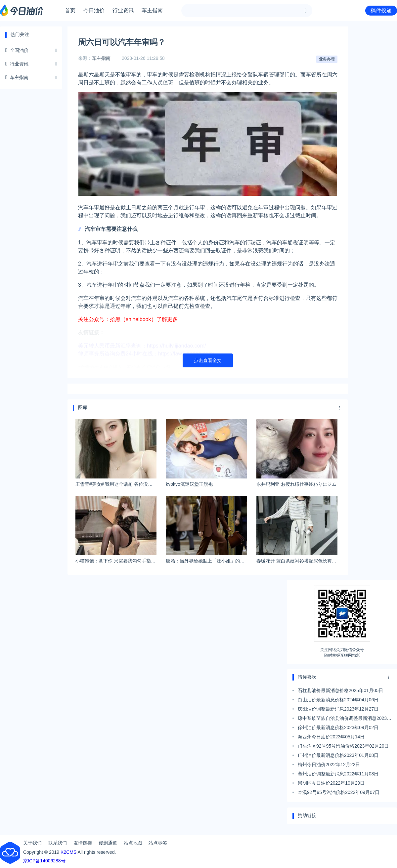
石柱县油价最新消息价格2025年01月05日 (340, 690)
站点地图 (133, 843)
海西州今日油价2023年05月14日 (331, 737)
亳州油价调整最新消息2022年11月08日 (338, 774)
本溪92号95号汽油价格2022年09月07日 (339, 792)
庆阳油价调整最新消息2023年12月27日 (338, 709)
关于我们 (32, 843)
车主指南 (152, 10)
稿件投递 (381, 10)
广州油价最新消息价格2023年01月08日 (338, 755)
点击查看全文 (208, 360)
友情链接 (83, 843)
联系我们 (58, 843)
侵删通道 (108, 843)
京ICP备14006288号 (44, 861)
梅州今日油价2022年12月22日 (329, 765)
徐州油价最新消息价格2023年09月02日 (338, 727)
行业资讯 (123, 10)
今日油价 (94, 10)
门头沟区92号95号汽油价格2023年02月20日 (343, 746)
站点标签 (158, 843)
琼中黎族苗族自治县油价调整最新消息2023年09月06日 (345, 719)
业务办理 (327, 59)
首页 (70, 10)
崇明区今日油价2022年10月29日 (331, 783)
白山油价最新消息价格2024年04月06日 (338, 700)
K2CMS (68, 852)
